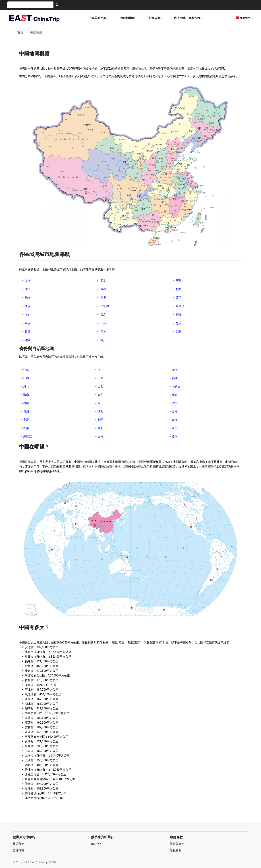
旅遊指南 (18, 850)
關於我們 (18, 844)
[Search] (57, 5)
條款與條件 (177, 844)
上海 (28, 281)
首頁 (20, 32)
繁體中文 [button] (245, 18)
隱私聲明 (176, 850)
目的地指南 (129, 18)
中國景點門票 (99, 18)
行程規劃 (156, 18)
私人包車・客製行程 (188, 18)
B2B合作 (97, 844)
